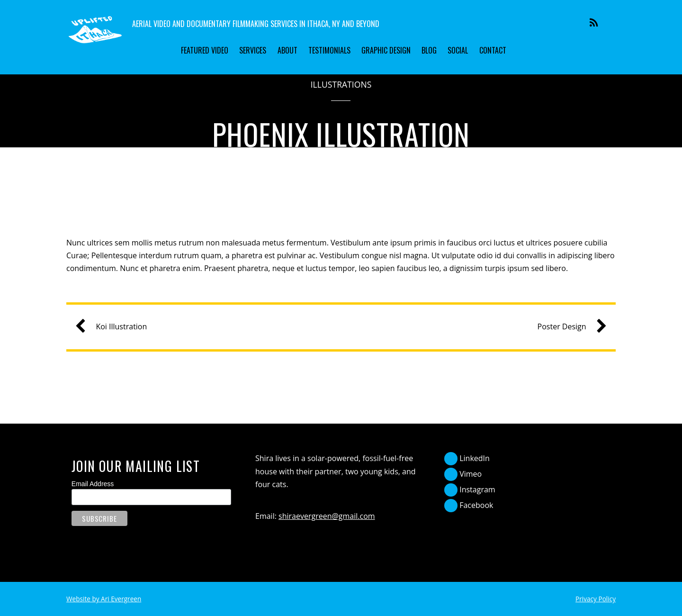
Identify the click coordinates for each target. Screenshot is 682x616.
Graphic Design (386, 50)
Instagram (470, 489)
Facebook (469, 505)
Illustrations (341, 84)
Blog (429, 50)
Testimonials (329, 50)
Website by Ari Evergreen (104, 599)
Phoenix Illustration (341, 134)
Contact (493, 50)
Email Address (93, 484)
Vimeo (463, 474)
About (287, 50)
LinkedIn (467, 458)
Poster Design (569, 327)
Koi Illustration (115, 327)
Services (253, 50)
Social (458, 50)
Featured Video (205, 50)
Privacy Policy (596, 599)
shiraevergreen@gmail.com (327, 516)
